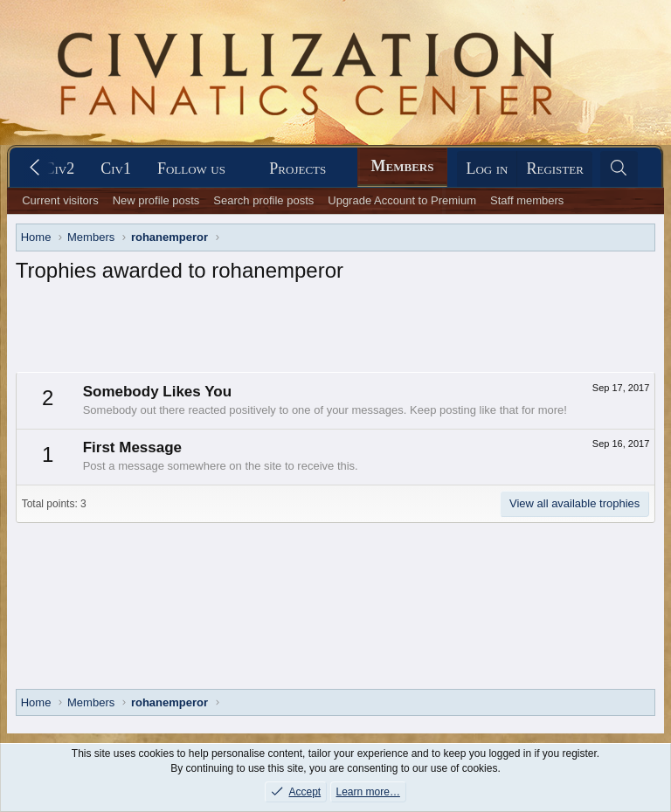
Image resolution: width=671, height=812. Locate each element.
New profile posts (156, 200)
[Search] (619, 169)
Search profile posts (263, 200)
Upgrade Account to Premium (402, 200)
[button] (200, 169)
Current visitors (60, 200)
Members (403, 166)
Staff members (527, 200)
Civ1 (116, 169)
